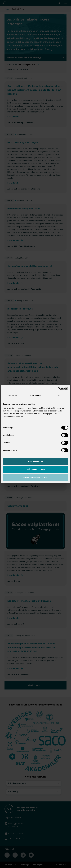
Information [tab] (35, 395)
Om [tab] (59, 395)
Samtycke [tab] (12, 395)
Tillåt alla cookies (35, 461)
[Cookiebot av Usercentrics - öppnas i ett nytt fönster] (58, 389)
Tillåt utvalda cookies (35, 469)
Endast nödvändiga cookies (35, 477)
